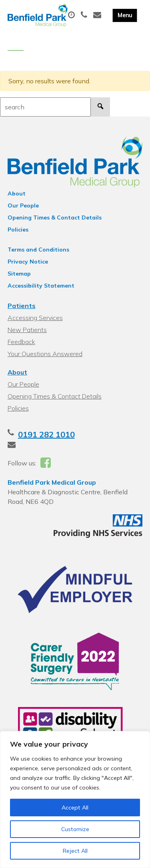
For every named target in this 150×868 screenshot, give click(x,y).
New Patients (27, 330)
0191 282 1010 (46, 434)
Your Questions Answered (45, 354)
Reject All (75, 851)
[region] (75, 800)
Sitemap (19, 274)
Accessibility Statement (41, 286)
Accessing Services (35, 318)
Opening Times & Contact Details (55, 218)
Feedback (21, 342)
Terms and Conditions (38, 250)
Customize (75, 829)
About (17, 193)
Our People (23, 205)
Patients (22, 306)
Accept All (75, 808)
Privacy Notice (28, 262)
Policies (18, 230)
